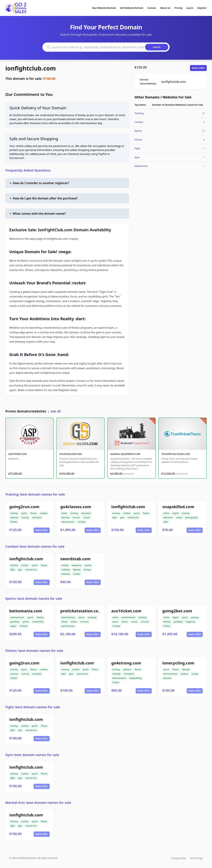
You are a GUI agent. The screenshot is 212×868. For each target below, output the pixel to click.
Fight (137, 148)
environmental (170, 674)
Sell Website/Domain (132, 8)
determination (119, 678)
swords (88, 565)
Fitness (138, 140)
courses (76, 518)
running (25, 518)
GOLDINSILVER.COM (70, 454)
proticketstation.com (81, 611)
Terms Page (196, 858)
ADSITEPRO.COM (17, 454)
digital (176, 513)
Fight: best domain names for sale (33, 707)
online (64, 513)
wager (13, 626)
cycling (195, 674)
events (74, 622)
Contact (152, 8)
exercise (14, 518)
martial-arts (133, 518)
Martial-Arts (141, 166)
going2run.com (24, 507)
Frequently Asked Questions (28, 170)
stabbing (65, 570)
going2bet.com (177, 611)
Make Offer (198, 68)
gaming (195, 617)
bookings (92, 617)
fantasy (87, 570)
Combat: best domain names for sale (35, 546)
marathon (37, 518)
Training (139, 113)
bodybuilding (136, 678)
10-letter (82, 522)
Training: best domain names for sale (35, 494)
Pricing (178, 8)
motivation (129, 674)
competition (38, 622)
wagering (190, 622)
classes (86, 518)
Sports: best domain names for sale (34, 598)
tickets (64, 622)
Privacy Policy (179, 858)
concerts (85, 622)
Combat (139, 122)
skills (166, 522)
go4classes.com (76, 507)
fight (115, 518)
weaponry (77, 565)
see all (56, 411)
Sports (138, 131)
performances (68, 626)
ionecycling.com (178, 663)
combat (127, 513)
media (179, 518)
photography (192, 518)
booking (143, 617)
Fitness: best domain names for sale (34, 651)
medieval (66, 574)
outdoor (44, 513)
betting (40, 617)
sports (24, 513)
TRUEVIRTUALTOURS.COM (176, 454)
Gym (137, 157)
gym (122, 518)
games (26, 622)
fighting (77, 570)
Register (202, 8)
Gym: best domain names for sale (32, 755)
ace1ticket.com (126, 611)
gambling (15, 622)
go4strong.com (126, 663)
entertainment (17, 617)
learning (65, 518)
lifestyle (186, 669)
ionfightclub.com (31, 68)
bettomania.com (26, 611)
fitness (33, 513)
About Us (165, 8)
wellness (127, 669)
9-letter (14, 522)
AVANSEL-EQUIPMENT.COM (125, 454)
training (14, 513)
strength (116, 674)
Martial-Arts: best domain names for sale (38, 803)
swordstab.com (75, 559)
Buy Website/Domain (104, 8)
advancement (68, 522)
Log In (190, 8)
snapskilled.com (178, 507)
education (86, 513)
